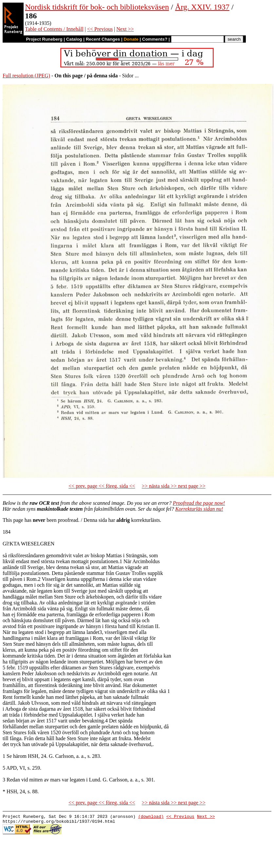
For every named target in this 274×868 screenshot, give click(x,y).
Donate (131, 39)
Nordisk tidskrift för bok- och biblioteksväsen (97, 7)
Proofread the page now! (199, 503)
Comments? (155, 39)
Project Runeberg (44, 39)
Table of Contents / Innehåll (54, 29)
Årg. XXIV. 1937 (202, 7)
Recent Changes (103, 39)
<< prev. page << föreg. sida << (102, 486)
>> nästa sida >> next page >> (174, 486)
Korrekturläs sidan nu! (199, 509)
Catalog (74, 39)
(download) (151, 817)
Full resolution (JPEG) (26, 76)
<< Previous (100, 29)
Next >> (125, 29)
